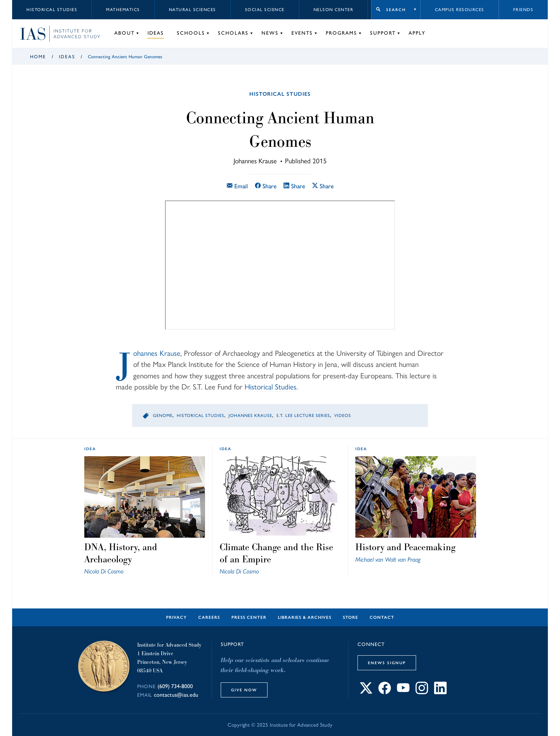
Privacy (176, 617)
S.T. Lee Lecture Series (303, 416)
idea (90, 449)
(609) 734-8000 (175, 686)
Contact (382, 617)
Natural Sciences (192, 10)
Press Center (249, 617)
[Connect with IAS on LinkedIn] (440, 692)
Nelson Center (334, 10)
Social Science (265, 10)
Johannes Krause (157, 353)
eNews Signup (387, 663)
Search (396, 10)
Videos (343, 416)
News (270, 33)
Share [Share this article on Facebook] (266, 186)
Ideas (156, 33)
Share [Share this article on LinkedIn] (294, 186)
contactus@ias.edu (176, 695)
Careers (209, 617)
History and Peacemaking (405, 547)
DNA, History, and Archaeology (121, 553)
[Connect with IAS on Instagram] (422, 692)
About (124, 33)
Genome (163, 416)
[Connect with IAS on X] (366, 692)
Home (38, 57)
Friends (523, 10)
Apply (417, 33)
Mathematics (123, 10)
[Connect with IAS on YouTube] (403, 692)
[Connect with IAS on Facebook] (385, 692)
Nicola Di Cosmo (104, 571)
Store (351, 617)
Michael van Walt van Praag (388, 559)
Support (383, 33)
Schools (191, 33)
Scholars (233, 33)
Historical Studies (52, 10)
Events (302, 33)
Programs (341, 33)
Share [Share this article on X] (323, 186)
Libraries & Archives (305, 617)
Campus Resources (460, 10)
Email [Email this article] (237, 186)
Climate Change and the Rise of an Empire (276, 553)
